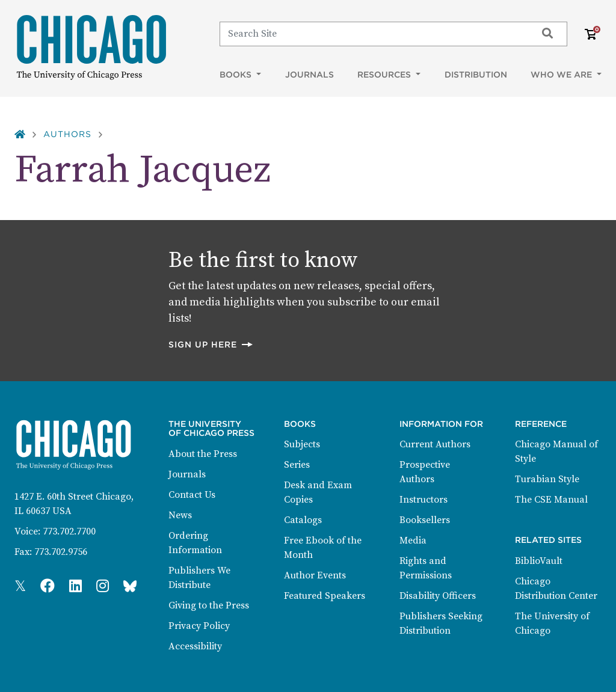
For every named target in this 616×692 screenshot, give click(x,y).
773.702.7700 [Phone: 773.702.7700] (69, 531)
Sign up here (211, 344)
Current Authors (435, 444)
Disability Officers (438, 596)
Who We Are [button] (562, 75)
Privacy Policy (199, 626)
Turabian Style (547, 479)
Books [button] (237, 75)
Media (413, 540)
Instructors (423, 500)
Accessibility (195, 646)
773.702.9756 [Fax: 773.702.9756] (61, 552)
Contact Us (192, 495)
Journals (310, 75)
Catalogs (303, 520)
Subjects (302, 444)
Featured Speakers (325, 596)
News (180, 515)
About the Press (203, 454)
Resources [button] (385, 75)
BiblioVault (539, 561)
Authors (67, 134)
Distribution (476, 75)
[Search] (373, 34)
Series (297, 465)
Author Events (315, 575)
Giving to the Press (209, 605)
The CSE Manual (551, 500)
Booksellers (425, 520)
